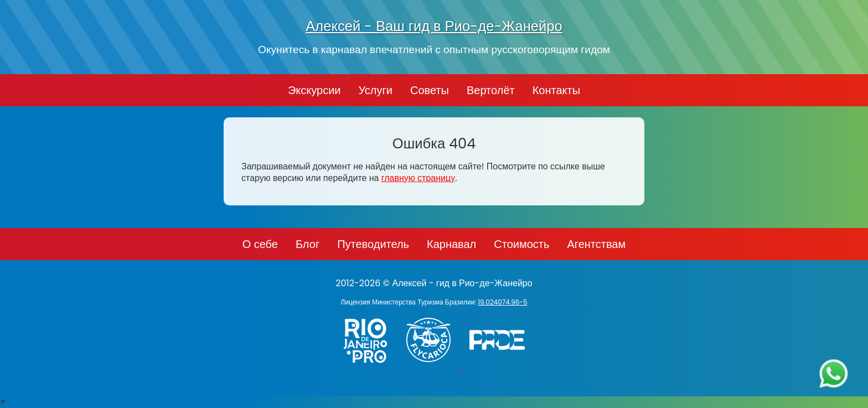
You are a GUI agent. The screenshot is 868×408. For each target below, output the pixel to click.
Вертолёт (491, 90)
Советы (430, 90)
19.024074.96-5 (502, 302)
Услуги (375, 90)
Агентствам (596, 244)
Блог (308, 244)
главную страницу (418, 178)
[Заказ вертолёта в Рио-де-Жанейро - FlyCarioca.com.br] (434, 365)
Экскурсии (314, 90)
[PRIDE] (500, 365)
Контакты (556, 90)
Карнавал (451, 244)
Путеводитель (373, 244)
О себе (260, 244)
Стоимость (521, 244)
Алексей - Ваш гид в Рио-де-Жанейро (434, 26)
